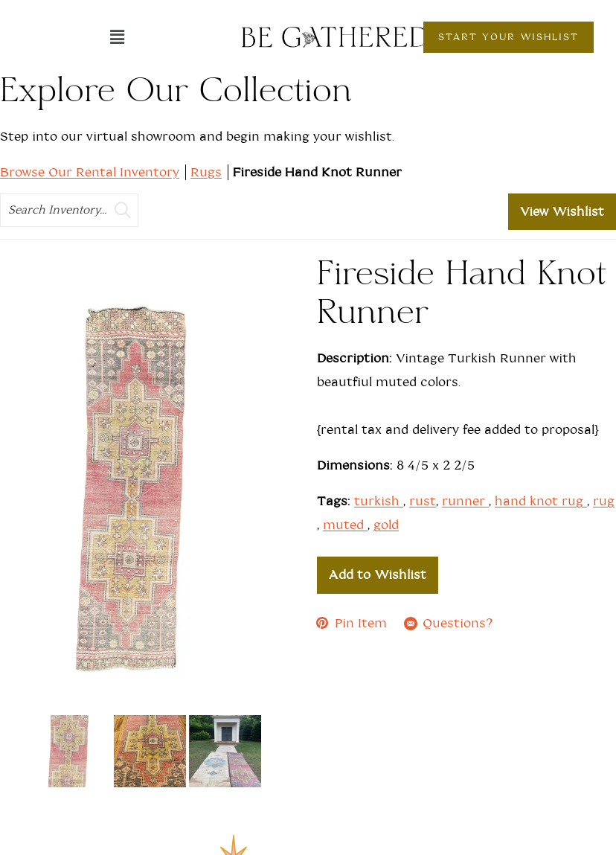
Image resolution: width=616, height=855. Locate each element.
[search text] (69, 210)
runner (465, 501)
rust (423, 501)
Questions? (449, 623)
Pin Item (352, 623)
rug (604, 501)
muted (345, 525)
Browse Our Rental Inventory (90, 172)
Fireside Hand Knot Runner (317, 172)
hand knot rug (541, 501)
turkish (379, 501)
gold (386, 525)
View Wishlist (562, 212)
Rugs (206, 172)
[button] (117, 37)
